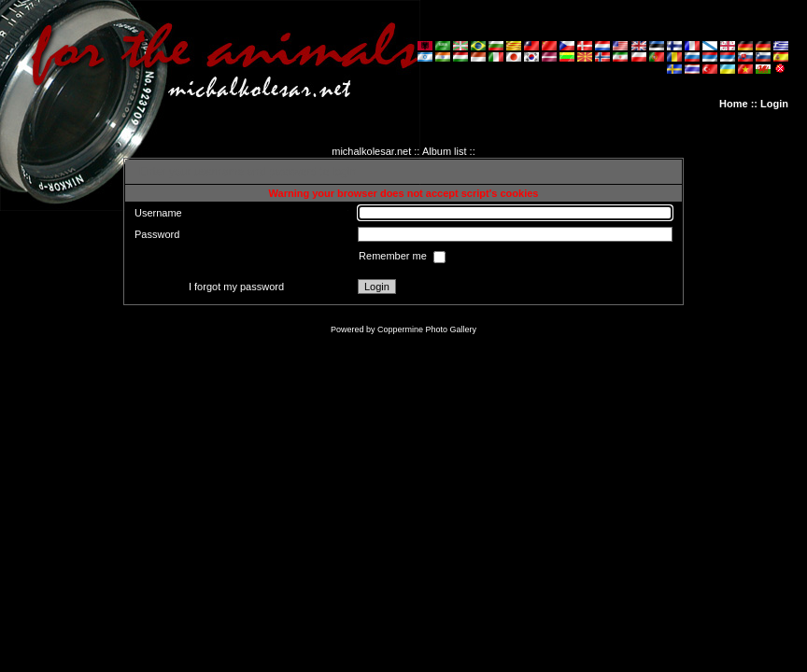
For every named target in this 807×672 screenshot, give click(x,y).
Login (774, 104)
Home (734, 104)
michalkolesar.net (371, 151)
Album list (445, 151)
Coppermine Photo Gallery (427, 329)
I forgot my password (236, 287)
